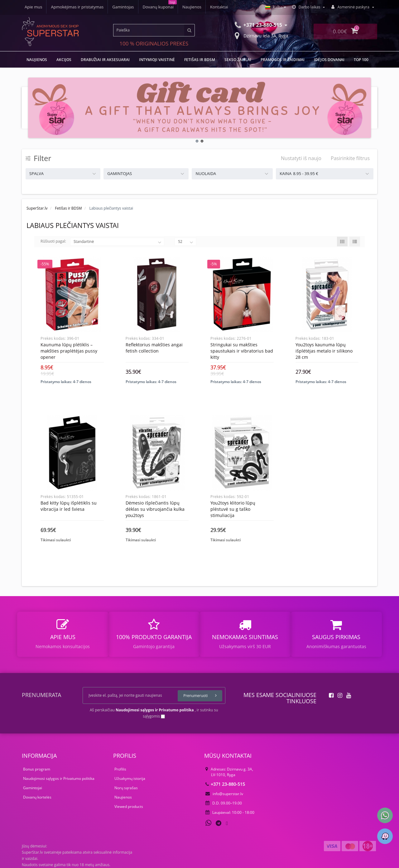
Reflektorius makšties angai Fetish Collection (154, 348)
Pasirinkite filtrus (350, 158)
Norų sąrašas (126, 788)
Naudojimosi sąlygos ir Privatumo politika (59, 778)
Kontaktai (219, 7)
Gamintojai (33, 788)
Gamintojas (123, 7)
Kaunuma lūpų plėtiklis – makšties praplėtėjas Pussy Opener (69, 351)
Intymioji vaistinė (157, 60)
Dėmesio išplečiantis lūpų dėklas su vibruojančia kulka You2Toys (155, 509)
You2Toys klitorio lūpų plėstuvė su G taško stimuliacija (233, 509)
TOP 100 (361, 60)
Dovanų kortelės (37, 797)
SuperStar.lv (37, 208)
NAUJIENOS (37, 60)
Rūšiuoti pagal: (53, 241)
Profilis (120, 769)
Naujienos (192, 7)
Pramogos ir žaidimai (283, 60)
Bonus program (37, 769)
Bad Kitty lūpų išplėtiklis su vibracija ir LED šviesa (69, 506)
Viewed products (129, 806)
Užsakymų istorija (130, 778)
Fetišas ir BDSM (200, 60)
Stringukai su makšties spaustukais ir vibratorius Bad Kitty (242, 351)
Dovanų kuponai (158, 7)
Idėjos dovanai (329, 60)
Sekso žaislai (238, 60)
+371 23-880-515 (225, 784)
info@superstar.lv (224, 794)
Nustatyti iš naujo (301, 158)
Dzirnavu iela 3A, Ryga (262, 35)
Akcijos (64, 60)
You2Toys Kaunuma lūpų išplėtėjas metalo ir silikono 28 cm (324, 351)
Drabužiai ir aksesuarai (105, 60)
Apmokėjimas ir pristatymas (77, 7)
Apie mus (33, 7)
